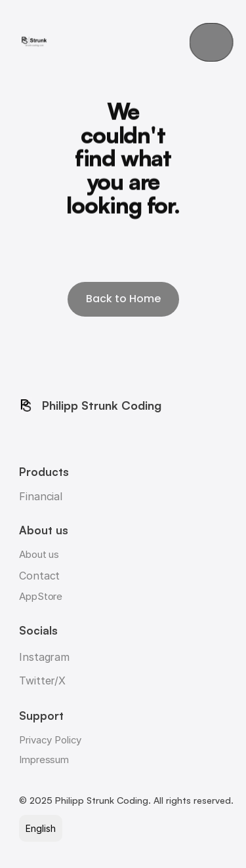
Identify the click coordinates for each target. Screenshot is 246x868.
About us (39, 554)
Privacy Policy (50, 740)
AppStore (41, 596)
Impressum (44, 759)
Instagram (44, 657)
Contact (39, 576)
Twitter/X (42, 681)
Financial (41, 496)
